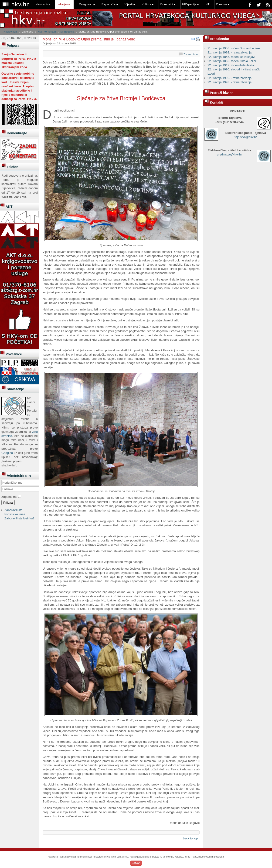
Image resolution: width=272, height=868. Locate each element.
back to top (190, 838)
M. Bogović (67, 31)
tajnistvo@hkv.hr (246, 137)
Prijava (8, 503)
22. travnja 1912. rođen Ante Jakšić (231, 65)
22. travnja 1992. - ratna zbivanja (229, 78)
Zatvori (136, 863)
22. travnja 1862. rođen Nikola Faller (232, 61)
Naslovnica (43, 4)
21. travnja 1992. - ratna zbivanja (229, 52)
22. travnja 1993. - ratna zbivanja (229, 82)
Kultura (146, 4)
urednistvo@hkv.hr (229, 154)
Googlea (7, 453)
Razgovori (86, 4)
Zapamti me (9, 497)
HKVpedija (189, 4)
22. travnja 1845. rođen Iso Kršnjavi (231, 57)
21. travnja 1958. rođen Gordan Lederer (234, 48)
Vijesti (129, 4)
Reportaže (109, 4)
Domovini (167, 4)
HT (207, 4)
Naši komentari (47, 31)
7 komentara (191, 54)
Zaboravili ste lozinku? (19, 518)
